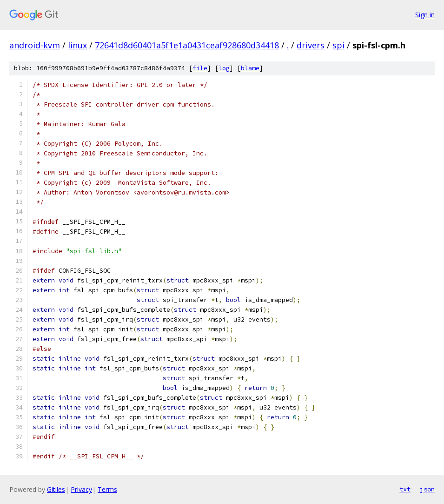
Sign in (425, 15)
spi (338, 45)
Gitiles (56, 489)
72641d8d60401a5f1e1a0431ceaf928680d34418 (187, 45)
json (427, 489)
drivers (311, 45)
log (224, 68)
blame (250, 68)
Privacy (81, 489)
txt (405, 489)
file (200, 68)
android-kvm (35, 45)
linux (77, 45)
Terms (107, 489)
